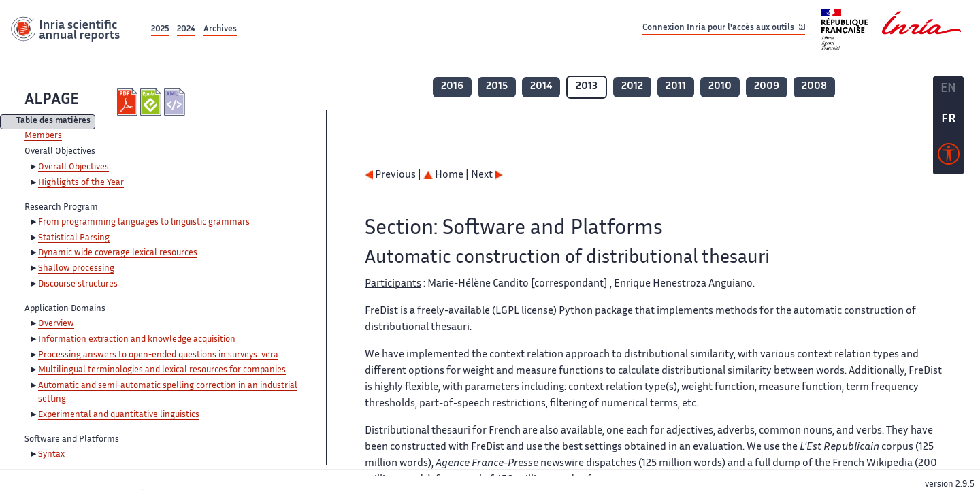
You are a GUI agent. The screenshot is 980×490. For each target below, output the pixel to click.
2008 (814, 87)
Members (43, 136)
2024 (186, 30)
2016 (452, 87)
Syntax (51, 455)
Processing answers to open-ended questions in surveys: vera (158, 355)
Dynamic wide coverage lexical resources (118, 253)
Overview (56, 324)
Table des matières (53, 122)
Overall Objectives (73, 167)
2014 (541, 87)
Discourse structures (78, 284)
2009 (767, 87)
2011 (676, 87)
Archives (220, 30)
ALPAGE (52, 100)
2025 (160, 30)
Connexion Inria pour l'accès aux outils (724, 29)
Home (443, 175)
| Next (484, 175)
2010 (720, 87)
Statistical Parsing (74, 238)
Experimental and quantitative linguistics (119, 415)
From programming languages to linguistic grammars (144, 223)
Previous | (394, 175)
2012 (632, 87)
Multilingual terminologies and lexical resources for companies (162, 370)
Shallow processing (76, 269)
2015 (497, 87)
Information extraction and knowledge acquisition (137, 340)
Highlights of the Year (81, 183)
